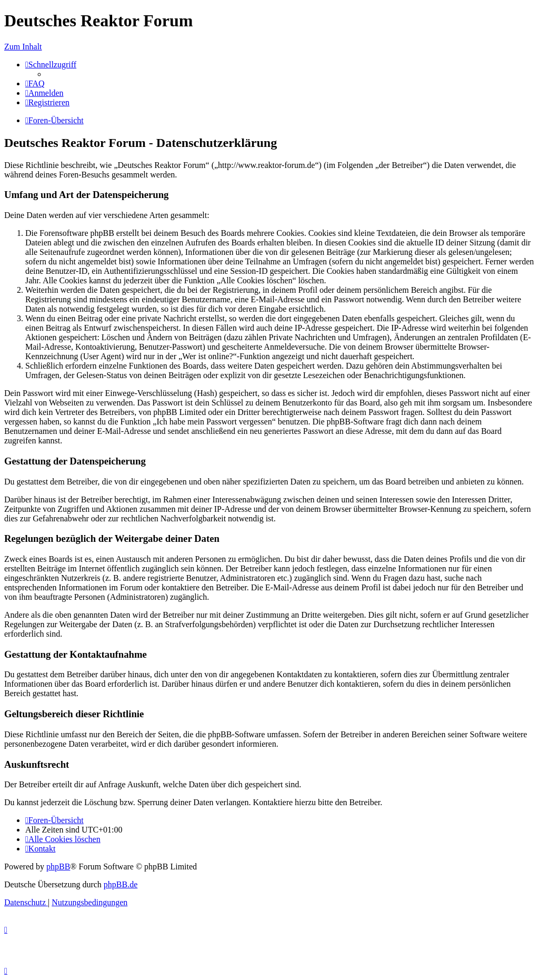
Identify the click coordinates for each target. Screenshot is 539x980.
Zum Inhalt (23, 47)
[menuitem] (35, 83)
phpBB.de (121, 884)
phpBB (58, 867)
